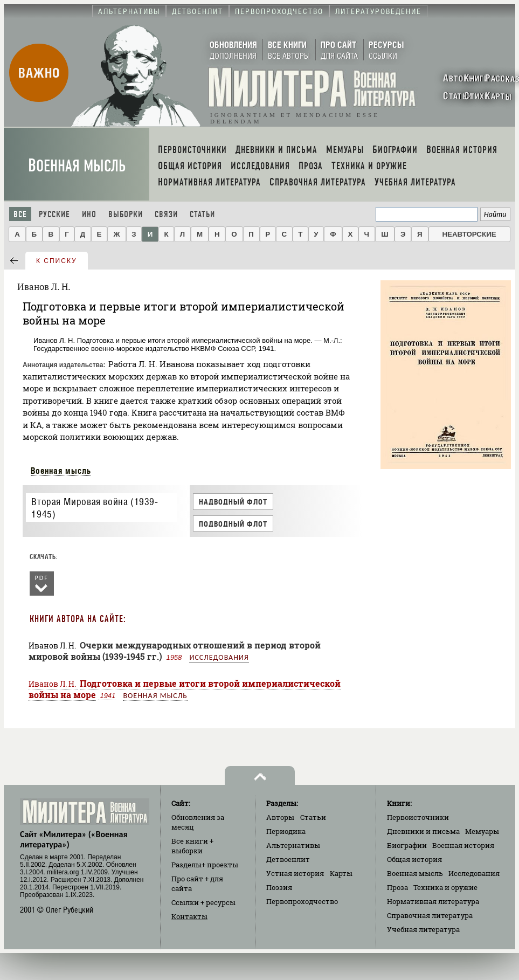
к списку (57, 261)
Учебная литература (423, 929)
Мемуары (482, 831)
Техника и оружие (445, 887)
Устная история (295, 873)
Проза (397, 887)
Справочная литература (430, 915)
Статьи (202, 214)
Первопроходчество (302, 901)
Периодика (286, 831)
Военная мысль (77, 166)
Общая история (414, 859)
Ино (89, 214)
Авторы (280, 817)
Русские (54, 214)
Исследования (219, 657)
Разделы (205, 865)
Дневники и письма (423, 831)
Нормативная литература (433, 901)
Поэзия (279, 887)
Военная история (463, 845)
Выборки (126, 214)
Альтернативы (293, 845)
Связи (166, 214)
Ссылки (203, 902)
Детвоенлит (288, 859)
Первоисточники (418, 817)
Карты (341, 873)
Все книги (192, 846)
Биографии (407, 845)
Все (20, 214)
